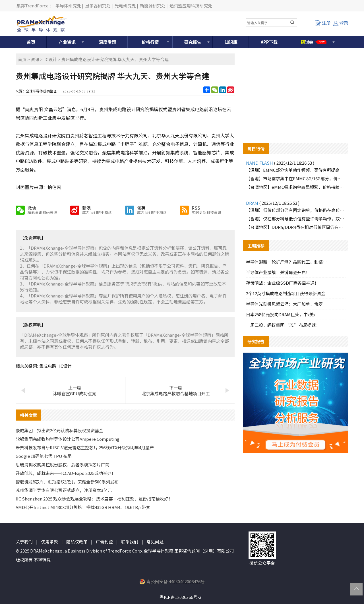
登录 (341, 23)
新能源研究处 (153, 6)
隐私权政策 (77, 542)
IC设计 (51, 59)
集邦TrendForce (33, 6)
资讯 (35, 59)
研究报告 (193, 42)
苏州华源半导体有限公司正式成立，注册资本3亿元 (64, 490)
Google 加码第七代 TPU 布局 (44, 456)
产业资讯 (67, 42)
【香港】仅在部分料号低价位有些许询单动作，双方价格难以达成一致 (296, 219)
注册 (323, 23)
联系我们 (130, 542)
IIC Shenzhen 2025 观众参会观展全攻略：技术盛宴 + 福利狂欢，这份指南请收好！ (94, 499)
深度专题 (107, 42)
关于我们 (24, 542)
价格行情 (150, 42)
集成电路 (48, 366)
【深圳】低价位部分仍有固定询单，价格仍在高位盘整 (296, 210)
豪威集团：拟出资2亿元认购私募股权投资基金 (59, 430)
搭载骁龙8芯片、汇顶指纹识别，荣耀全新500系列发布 (67, 482)
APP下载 (269, 42)
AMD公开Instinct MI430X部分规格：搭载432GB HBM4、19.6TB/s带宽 (83, 507)
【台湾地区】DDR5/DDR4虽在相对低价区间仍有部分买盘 (296, 227)
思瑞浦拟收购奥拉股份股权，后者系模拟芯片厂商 (63, 465)
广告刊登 (104, 542)
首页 (31, 42)
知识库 (231, 42)
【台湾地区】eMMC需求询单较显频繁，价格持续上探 (296, 187)
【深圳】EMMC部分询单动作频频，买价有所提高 (293, 170)
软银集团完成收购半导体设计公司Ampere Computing (68, 439)
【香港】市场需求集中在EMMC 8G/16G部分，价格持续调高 (296, 178)
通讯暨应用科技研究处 (191, 6)
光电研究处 (125, 6)
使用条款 (49, 542)
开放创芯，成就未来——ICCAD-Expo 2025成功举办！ (66, 473)
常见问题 (155, 542)
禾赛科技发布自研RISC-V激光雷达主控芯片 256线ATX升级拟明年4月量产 (85, 447)
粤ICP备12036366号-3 (180, 597)
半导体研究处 (68, 6)
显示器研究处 (98, 6)
